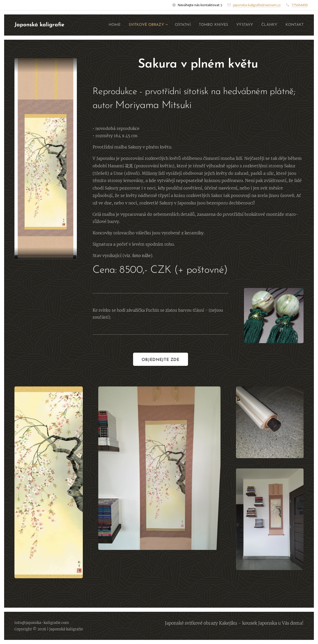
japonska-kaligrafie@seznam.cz (257, 5)
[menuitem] (101, 25)
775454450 (300, 5)
